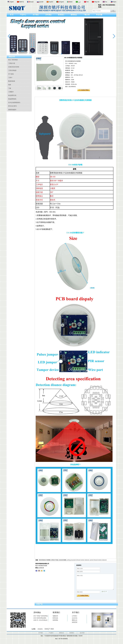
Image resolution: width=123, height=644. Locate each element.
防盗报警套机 (12, 99)
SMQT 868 (49, 629)
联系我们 (61, 15)
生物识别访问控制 (14, 67)
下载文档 (86, 15)
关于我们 (36, 15)
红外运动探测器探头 (14, 102)
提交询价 (82, 633)
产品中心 (23, 15)
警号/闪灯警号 (12, 106)
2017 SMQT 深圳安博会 (41, 616)
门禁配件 (11, 92)
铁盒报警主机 (12, 95)
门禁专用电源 (12, 70)
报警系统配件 (12, 110)
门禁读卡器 (12, 63)
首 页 (12, 15)
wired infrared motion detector (98, 560)
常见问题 (99, 15)
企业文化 (75, 618)
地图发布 (55, 616)
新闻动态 (74, 15)
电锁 (10, 85)
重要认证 (75, 620)
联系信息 (55, 618)
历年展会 (48, 15)
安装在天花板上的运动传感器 (59, 560)
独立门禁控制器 (13, 60)
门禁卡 (10, 78)
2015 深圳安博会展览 (40, 618)
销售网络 (55, 620)
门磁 (10, 88)
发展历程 (75, 622)
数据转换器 (12, 81)
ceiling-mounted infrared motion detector (78, 560)
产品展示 (51, 633)
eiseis (40, 629)
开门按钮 (11, 74)
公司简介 (75, 616)
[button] (57, 54)
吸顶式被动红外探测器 (45, 560)
